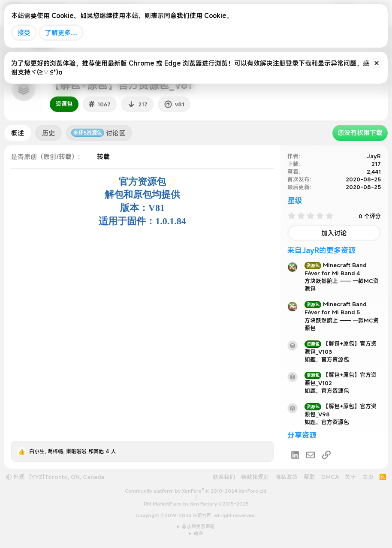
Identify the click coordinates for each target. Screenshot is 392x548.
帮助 (309, 477)
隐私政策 (286, 477)
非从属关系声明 (198, 527)
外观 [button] (15, 477)
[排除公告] (377, 63)
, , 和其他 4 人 (72, 451)
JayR (374, 156)
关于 (350, 477)
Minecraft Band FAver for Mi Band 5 (335, 308)
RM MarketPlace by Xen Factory (196, 504)
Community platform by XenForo (196, 491)
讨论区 (98, 133)
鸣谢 (199, 533)
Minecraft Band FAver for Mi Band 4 (335, 269)
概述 (18, 133)
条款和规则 (255, 477)
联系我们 (224, 477)
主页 (368, 477)
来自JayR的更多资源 (321, 250)
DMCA (330, 477)
